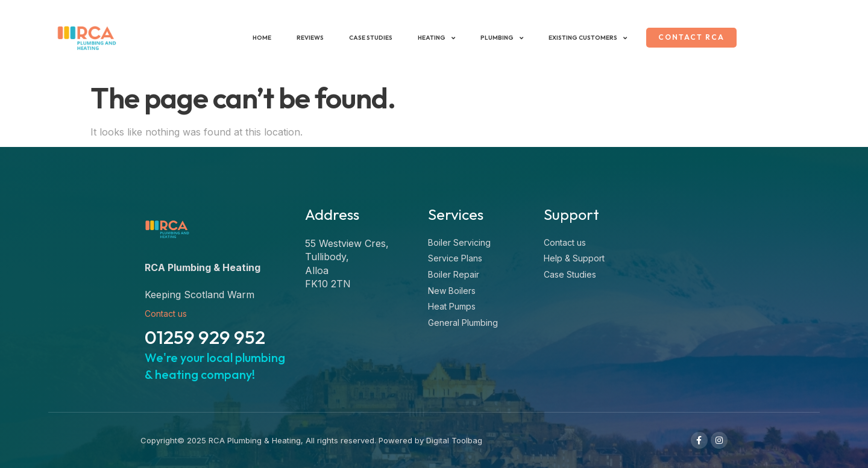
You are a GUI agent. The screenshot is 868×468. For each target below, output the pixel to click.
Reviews (307, 38)
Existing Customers (584, 38)
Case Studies (367, 38)
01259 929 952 (205, 337)
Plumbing (498, 38)
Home (258, 38)
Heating (433, 38)
